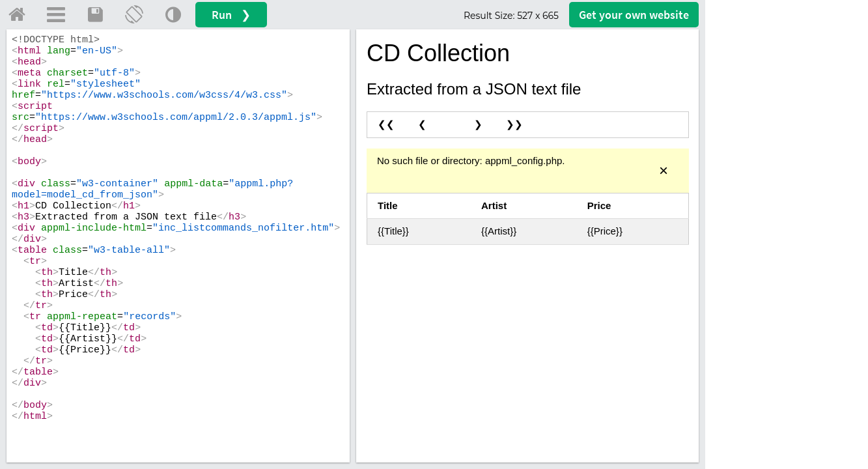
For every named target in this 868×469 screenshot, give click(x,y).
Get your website (634, 15)
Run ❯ (231, 15)
